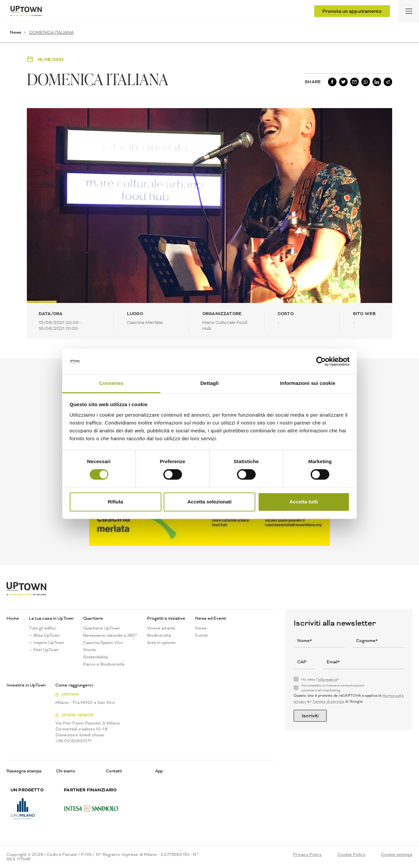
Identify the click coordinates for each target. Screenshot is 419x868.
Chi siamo (66, 771)
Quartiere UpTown (101, 628)
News (16, 32)
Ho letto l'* (320, 680)
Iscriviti (310, 716)
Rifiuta (115, 502)
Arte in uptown (161, 643)
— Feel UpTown (44, 650)
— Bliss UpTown (44, 635)
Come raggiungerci (74, 685)
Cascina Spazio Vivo (103, 643)
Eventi (201, 635)
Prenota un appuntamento (352, 11)
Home (13, 618)
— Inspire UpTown (46, 643)
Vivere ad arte (161, 628)
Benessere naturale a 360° (110, 635)
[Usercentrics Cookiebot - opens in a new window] (321, 362)
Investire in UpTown (26, 685)
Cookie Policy (351, 855)
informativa (328, 679)
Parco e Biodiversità (104, 664)
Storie (90, 650)
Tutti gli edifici (43, 628)
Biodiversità (159, 635)
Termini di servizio (328, 701)
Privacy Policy (307, 855)
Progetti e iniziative (166, 618)
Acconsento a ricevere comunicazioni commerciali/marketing (333, 688)
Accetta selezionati (209, 502)
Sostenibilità (95, 657)
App (159, 771)
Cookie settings (397, 855)
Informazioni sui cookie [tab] (308, 383)
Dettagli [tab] (209, 383)
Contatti (114, 771)
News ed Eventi (211, 618)
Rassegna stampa (24, 771)
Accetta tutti (304, 502)
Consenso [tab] (111, 383)
